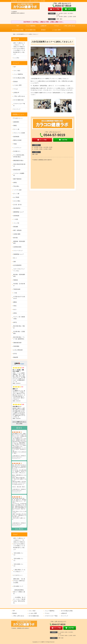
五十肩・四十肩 (17, 205)
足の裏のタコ (17, 151)
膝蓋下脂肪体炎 (17, 179)
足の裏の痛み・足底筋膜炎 (19, 332)
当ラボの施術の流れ (31, 30)
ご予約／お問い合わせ (69, 26)
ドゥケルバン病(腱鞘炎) (19, 174)
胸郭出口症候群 (17, 140)
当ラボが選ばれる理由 (18, 30)
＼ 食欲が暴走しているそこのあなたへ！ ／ (19, 571)
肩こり (15, 258)
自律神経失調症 (17, 247)
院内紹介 (43, 30)
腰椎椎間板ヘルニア (19, 212)
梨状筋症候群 (17, 170)
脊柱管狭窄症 (17, 208)
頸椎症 (15, 126)
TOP (18, 26)
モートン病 (16, 129)
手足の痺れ (16, 186)
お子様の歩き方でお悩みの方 (19, 298)
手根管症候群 (17, 289)
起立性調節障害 (17, 265)
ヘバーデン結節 (17, 190)
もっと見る (16, 58)
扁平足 (15, 322)
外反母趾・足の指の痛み (19, 285)
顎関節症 (16, 280)
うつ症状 (16, 219)
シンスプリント (17, 148)
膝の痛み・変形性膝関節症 (19, 275)
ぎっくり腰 (16, 194)
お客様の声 (43, 26)
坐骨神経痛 (16, 216)
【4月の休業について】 (18, 554)
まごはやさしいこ (18, 575)
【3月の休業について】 (18, 559)
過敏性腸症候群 (17, 343)
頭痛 (14, 262)
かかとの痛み (17, 201)
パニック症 (16, 223)
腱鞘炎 (15, 302)
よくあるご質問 (56, 30)
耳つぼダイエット (18, 118)
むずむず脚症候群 (18, 350)
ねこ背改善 (16, 197)
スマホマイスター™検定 (19, 105)
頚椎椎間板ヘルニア (19, 254)
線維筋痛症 (16, 122)
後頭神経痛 (16, 137)
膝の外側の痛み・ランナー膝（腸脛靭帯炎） (19, 338)
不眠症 (15, 144)
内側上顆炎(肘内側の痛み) (19, 165)
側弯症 (15, 183)
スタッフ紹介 (17, 71)
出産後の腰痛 (17, 234)
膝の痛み (16, 238)
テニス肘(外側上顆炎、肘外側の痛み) (19, 156)
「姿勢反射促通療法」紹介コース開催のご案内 (19, 592)
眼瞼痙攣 (16, 357)
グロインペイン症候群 (19, 133)
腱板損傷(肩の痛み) (18, 160)
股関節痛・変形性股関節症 (19, 242)
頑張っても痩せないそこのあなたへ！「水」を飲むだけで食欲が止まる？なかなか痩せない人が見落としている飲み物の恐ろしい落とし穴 (19, 49)
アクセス (56, 26)
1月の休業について (18, 586)
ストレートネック (18, 251)
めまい (15, 309)
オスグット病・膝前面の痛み (19, 318)
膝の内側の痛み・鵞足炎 (19, 327)
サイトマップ (17, 109)
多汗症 (15, 354)
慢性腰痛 (16, 227)
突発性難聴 (16, 346)
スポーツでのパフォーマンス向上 (19, 270)
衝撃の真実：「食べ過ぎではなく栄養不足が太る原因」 (19, 581)
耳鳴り (15, 306)
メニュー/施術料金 (31, 26)
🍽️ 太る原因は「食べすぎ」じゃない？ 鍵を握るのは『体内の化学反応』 (19, 600)
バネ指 (15, 293)
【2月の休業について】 (18, 565)
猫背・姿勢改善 (17, 230)
